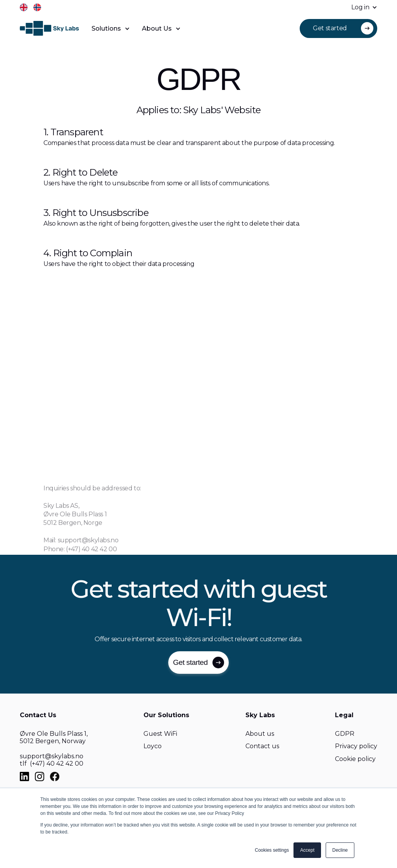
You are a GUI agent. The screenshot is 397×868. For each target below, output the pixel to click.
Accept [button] (307, 850)
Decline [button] (340, 850)
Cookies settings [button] (272, 850)
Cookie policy (355, 759)
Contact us (262, 746)
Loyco (153, 746)
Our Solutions (166, 715)
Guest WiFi (160, 734)
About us (260, 734)
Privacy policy (356, 746)
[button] (360, 8)
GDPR (345, 734)
